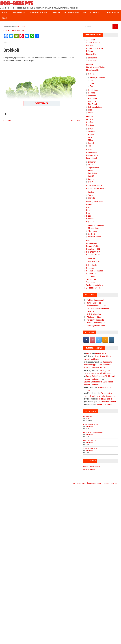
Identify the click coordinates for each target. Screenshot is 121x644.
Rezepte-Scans (71, 12)
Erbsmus (90, 311)
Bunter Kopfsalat (94, 303)
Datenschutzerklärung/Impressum (87, 483)
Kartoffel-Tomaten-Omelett (98, 309)
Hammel (92, 93)
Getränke (90, 125)
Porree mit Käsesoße (95, 320)
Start (5, 12)
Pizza (89, 216)
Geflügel (92, 74)
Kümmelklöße (88, 416)
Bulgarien (92, 162)
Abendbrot (91, 40)
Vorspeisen (91, 282)
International (92, 158)
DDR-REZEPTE (17, 3)
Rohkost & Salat (93, 255)
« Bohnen (7, 120)
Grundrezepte (92, 152)
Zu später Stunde (93, 288)
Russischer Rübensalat (96, 306)
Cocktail (92, 132)
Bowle (91, 129)
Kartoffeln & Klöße (94, 186)
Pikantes (90, 219)
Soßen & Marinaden (95, 271)
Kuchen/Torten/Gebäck (96, 188)
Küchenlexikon (111, 12)
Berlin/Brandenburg (96, 225)
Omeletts (92, 61)
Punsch (91, 143)
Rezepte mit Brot (93, 252)
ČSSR (91, 165)
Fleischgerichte (93, 70)
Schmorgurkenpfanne (96, 326)
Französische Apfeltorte (91, 424)
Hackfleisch (93, 90)
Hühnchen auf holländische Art (93, 432)
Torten (91, 195)
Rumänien (92, 173)
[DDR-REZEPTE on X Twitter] (99, 340)
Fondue (89, 117)
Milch (90, 140)
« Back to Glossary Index (14, 30)
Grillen (89, 150)
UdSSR (91, 176)
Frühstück (90, 119)
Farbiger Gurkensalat (95, 300)
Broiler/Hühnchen (97, 78)
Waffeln (91, 198)
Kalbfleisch (93, 99)
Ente (92, 83)
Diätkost (90, 51)
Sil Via (88, 418)
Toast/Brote (91, 279)
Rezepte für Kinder (94, 246)
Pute (92, 86)
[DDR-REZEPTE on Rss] (105, 340)
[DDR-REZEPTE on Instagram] (112, 340)
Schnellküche (92, 265)
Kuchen (91, 192)
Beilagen (90, 46)
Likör (90, 137)
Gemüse (90, 122)
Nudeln (89, 205)
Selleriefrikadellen (94, 314)
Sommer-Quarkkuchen (90, 449)
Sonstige (92, 182)
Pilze (88, 213)
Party (88, 210)
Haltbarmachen (93, 155)
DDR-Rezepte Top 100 (39, 12)
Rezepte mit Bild (93, 249)
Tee (90, 146)
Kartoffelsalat (94, 261)
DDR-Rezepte (18, 12)
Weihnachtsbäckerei (95, 285)
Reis (88, 241)
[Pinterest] (93, 340)
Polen (91, 170)
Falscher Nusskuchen (90, 440)
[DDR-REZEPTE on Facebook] (86, 340)
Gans (92, 81)
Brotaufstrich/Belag (94, 48)
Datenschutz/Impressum (92, 466)
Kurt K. (89, 353)
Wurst (91, 113)
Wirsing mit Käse (94, 317)
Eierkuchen (93, 58)
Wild (90, 110)
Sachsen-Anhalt (95, 237)
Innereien (92, 96)
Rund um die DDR (91, 12)
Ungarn (91, 179)
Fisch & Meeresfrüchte (96, 67)
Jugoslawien (93, 168)
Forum (57, 12)
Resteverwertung (93, 243)
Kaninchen (93, 101)
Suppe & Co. (91, 274)
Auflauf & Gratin (93, 43)
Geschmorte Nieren (108, 402)
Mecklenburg (94, 228)
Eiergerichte (91, 54)
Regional (90, 222)
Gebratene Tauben (105, 399)
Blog (5, 18)
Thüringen (92, 231)
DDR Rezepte (90, 426)
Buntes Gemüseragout (96, 323)
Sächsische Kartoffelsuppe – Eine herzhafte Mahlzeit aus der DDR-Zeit (98, 365)
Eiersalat (92, 259)
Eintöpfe (90, 64)
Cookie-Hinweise (89, 469)
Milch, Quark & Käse (95, 202)
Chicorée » (76, 120)
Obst (88, 207)
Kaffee (91, 134)
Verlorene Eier (101, 353)
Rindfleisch (93, 104)
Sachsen (92, 234)
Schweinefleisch (95, 107)
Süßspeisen (91, 276)
